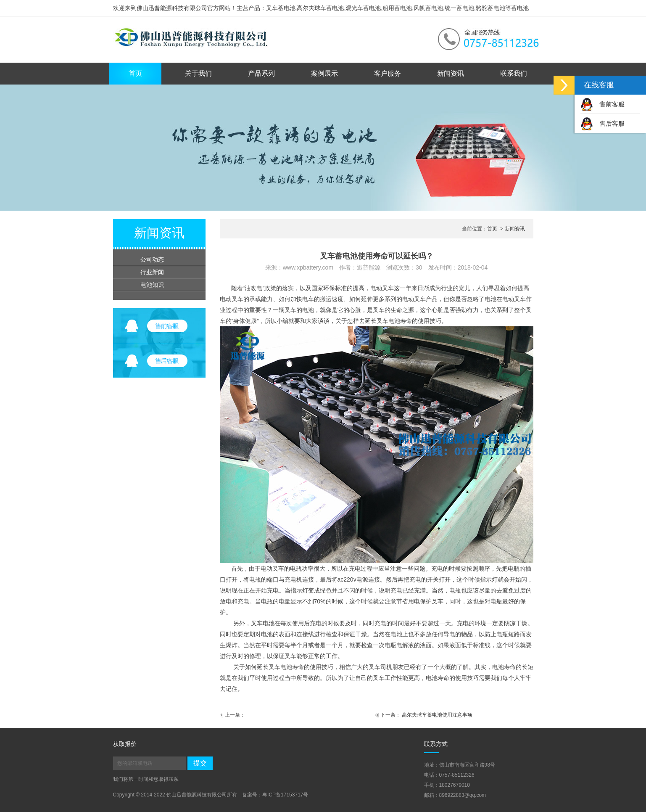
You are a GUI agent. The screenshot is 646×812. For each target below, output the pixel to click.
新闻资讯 (451, 73)
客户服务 (388, 73)
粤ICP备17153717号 (285, 795)
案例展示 (324, 73)
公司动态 (152, 259)
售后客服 (602, 123)
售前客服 (602, 104)
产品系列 (261, 73)
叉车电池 (263, 623)
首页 (135, 73)
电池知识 (152, 285)
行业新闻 (152, 272)
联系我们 (514, 73)
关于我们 (198, 73)
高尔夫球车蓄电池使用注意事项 (437, 715)
